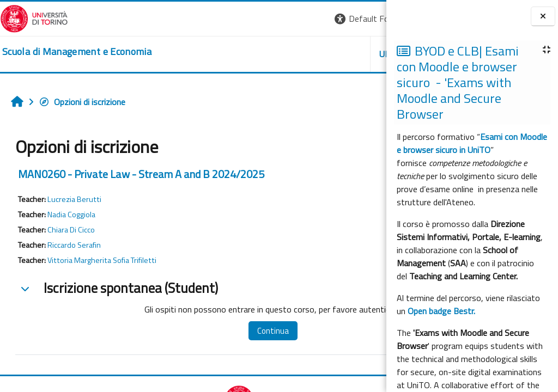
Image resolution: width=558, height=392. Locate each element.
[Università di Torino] (34, 17)
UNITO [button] (259, 54)
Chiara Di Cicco (71, 230)
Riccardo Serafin (74, 245)
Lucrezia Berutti (74, 199)
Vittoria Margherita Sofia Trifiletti (102, 260)
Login (368, 19)
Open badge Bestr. (441, 311)
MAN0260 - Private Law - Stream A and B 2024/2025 (141, 174)
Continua (239, 331)
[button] (237, 19)
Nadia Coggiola (71, 215)
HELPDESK (320, 54)
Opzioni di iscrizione (82, 102)
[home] (77, 52)
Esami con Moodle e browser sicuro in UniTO (472, 143)
